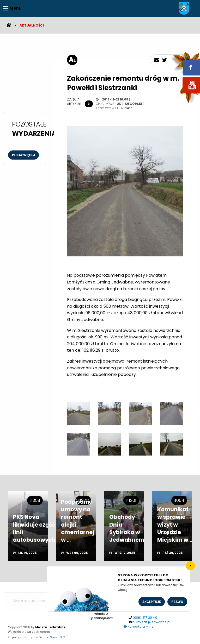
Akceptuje (152, 602)
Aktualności (32, 25)
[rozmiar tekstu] (72, 60)
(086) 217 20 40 (145, 618)
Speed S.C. (58, 637)
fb (185, 64)
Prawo (177, 602)
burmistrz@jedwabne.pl (151, 622)
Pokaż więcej (23, 155)
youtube (185, 93)
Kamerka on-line (138, 627)
